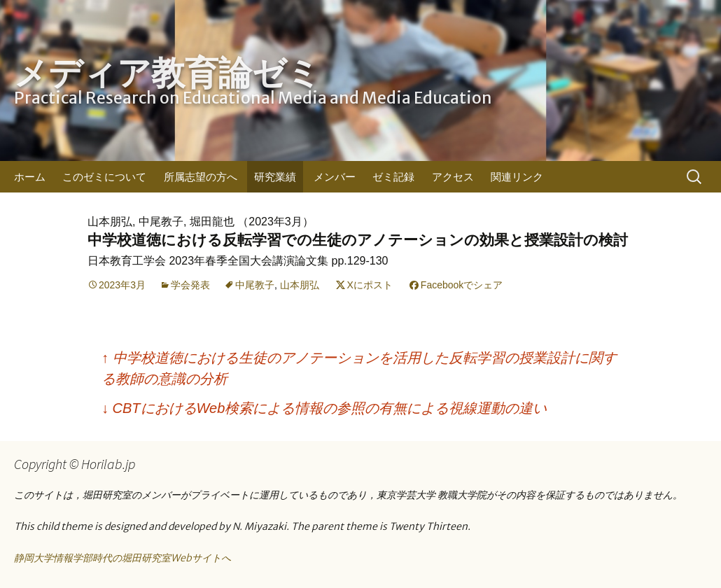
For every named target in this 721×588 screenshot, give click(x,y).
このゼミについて (104, 177)
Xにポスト (370, 285)
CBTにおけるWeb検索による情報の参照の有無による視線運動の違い (324, 408)
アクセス (453, 177)
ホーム (30, 177)
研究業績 (275, 177)
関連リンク (517, 177)
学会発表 (190, 285)
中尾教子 (255, 285)
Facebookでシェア (462, 285)
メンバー (335, 177)
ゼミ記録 (393, 177)
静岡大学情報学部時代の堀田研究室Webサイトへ (122, 558)
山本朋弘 (300, 285)
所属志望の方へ (201, 177)
